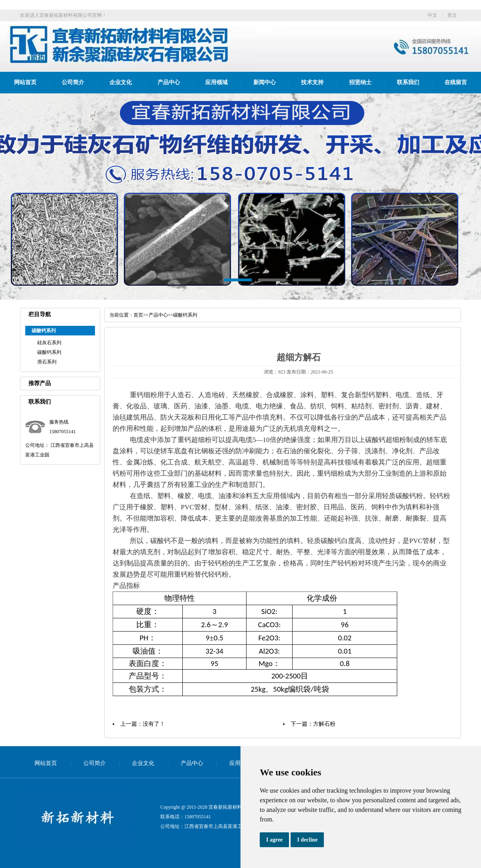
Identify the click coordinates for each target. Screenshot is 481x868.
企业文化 (121, 82)
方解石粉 (324, 724)
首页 (138, 315)
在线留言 (456, 82)
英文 (452, 15)
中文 (432, 15)
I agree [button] (274, 840)
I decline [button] (307, 840)
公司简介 (73, 82)
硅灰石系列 (49, 343)
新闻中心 (265, 82)
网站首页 (25, 82)
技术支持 (312, 82)
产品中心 (169, 82)
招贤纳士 (360, 82)
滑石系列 (47, 362)
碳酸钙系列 (49, 352)
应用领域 (216, 82)
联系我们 (408, 82)
